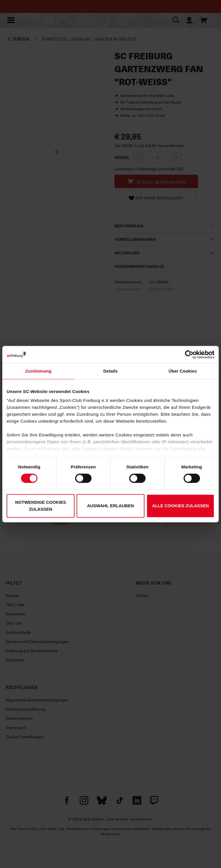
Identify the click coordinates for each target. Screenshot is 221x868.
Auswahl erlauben (110, 506)
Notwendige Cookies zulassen (40, 506)
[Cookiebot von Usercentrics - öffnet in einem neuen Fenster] (189, 354)
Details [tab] (110, 371)
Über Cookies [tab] (183, 371)
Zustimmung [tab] (38, 371)
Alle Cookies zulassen (180, 506)
